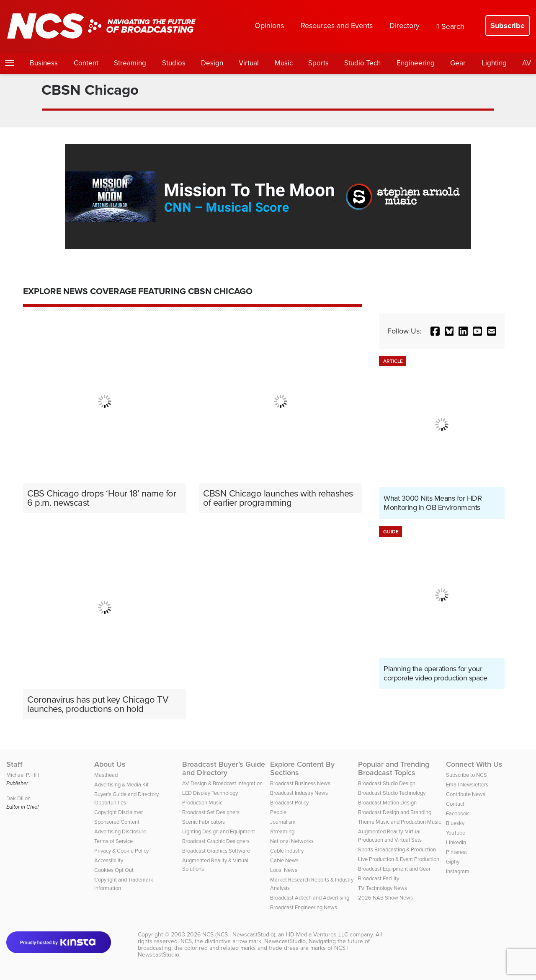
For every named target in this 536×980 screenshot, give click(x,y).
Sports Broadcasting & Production (397, 849)
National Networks (292, 841)
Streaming (130, 63)
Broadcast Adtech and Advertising (310, 898)
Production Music (202, 803)
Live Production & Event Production (399, 859)
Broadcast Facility (379, 878)
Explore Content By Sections (302, 768)
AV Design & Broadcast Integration (222, 783)
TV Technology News (383, 888)
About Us (110, 764)
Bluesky (455, 823)
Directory (405, 26)
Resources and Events (337, 26)
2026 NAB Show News (385, 898)
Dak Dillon (18, 798)
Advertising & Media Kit (121, 785)
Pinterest (456, 852)
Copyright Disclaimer (119, 812)
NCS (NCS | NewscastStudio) (239, 935)
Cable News (284, 860)
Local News (284, 870)
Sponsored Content (117, 822)
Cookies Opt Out (114, 870)
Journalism (283, 822)
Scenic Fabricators (204, 822)
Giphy (453, 862)
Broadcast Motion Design (387, 803)
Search (450, 26)
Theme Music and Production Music (399, 822)
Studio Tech (362, 63)
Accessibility (109, 860)
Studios (174, 63)
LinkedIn (456, 842)
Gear (458, 63)
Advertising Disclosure (120, 831)
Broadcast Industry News (299, 793)
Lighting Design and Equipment (219, 831)
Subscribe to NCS (466, 775)
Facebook (457, 813)
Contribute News (466, 794)
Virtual (249, 63)
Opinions (269, 26)
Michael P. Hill (23, 775)
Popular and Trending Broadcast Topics (394, 768)
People (278, 812)
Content (86, 63)
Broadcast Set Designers (211, 812)
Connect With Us (474, 764)
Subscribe (508, 26)
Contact (455, 804)
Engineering (416, 63)
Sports (318, 63)
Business (44, 63)
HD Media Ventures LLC (317, 935)
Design (212, 63)
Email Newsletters (467, 785)
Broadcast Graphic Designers (216, 841)
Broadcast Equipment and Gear (394, 869)
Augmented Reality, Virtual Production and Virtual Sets (390, 836)
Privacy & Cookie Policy (121, 851)
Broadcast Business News (300, 783)
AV (527, 63)
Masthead (106, 775)
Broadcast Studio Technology (392, 793)
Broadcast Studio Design (387, 783)
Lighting (494, 63)
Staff (14, 764)
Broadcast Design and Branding (395, 812)
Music (284, 63)
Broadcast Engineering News (304, 907)
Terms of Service (113, 841)
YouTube (456, 833)
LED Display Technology (210, 793)
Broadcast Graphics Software (216, 851)
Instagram (458, 871)
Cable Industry (287, 851)
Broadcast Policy (289, 803)
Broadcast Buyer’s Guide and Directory (224, 768)
